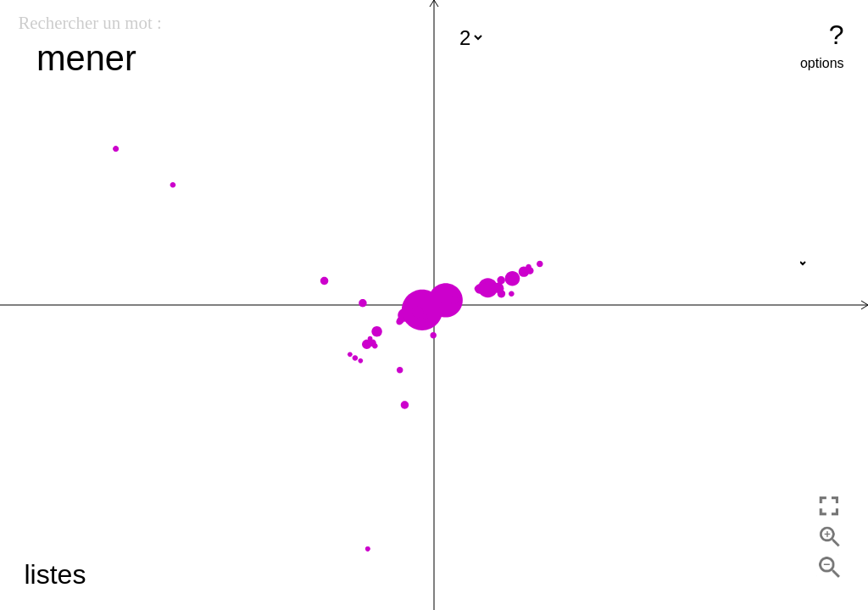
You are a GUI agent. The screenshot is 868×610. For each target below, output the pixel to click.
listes (55, 574)
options (822, 63)
